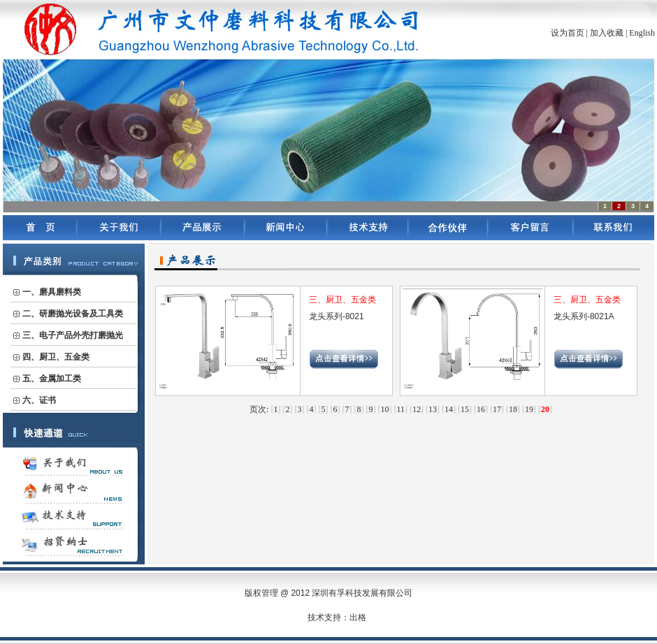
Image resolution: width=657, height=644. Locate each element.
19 (529, 409)
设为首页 (568, 33)
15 (465, 409)
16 (481, 409)
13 (433, 409)
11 (400, 409)
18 (513, 409)
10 (384, 409)
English (642, 33)
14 (449, 409)
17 (497, 409)
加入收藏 (607, 33)
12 (417, 409)
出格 (358, 617)
